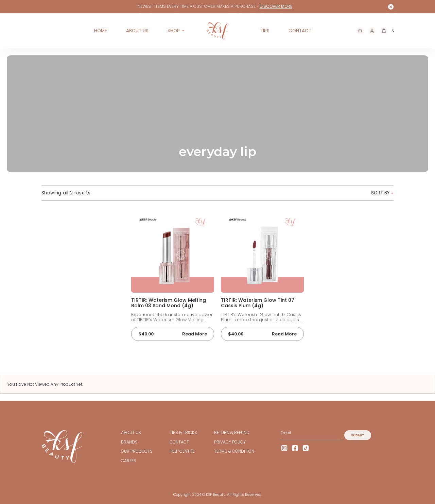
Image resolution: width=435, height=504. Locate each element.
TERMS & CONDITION (234, 451)
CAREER (129, 461)
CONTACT (300, 31)
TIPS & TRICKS (183, 433)
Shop (174, 31)
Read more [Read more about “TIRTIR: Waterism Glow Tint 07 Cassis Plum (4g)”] (284, 334)
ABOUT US (137, 31)
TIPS (265, 31)
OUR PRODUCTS (137, 451)
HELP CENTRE (182, 451)
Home (101, 31)
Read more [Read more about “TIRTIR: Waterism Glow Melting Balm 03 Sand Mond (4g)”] (195, 334)
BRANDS (129, 442)
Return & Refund (232, 433)
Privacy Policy (230, 442)
